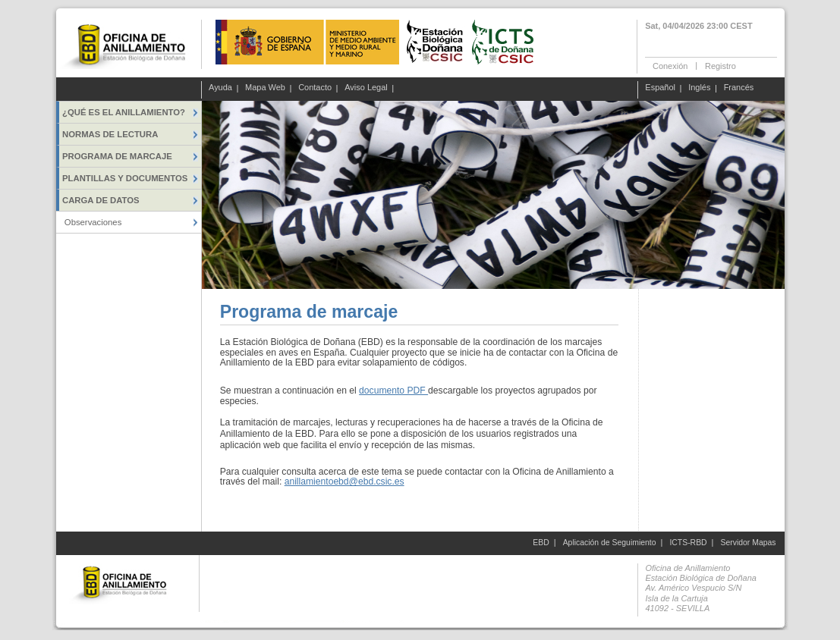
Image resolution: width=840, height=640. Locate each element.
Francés (739, 88)
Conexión (670, 65)
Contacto (315, 88)
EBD (541, 543)
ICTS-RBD (688, 543)
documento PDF (393, 391)
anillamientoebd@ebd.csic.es (344, 482)
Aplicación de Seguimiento (610, 543)
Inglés (699, 88)
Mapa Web (265, 88)
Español (660, 88)
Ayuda (220, 88)
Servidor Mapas (749, 543)
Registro (720, 65)
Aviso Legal (366, 88)
